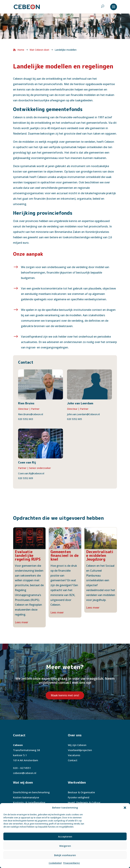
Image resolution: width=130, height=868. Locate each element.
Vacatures (74, 755)
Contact (73, 760)
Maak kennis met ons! (65, 695)
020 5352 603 (26, 419)
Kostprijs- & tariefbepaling (29, 802)
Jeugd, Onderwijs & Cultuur (84, 802)
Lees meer (21, 622)
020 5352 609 (26, 478)
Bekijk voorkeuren (65, 855)
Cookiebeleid (55, 863)
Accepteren (65, 836)
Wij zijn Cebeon (77, 745)
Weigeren (65, 846)
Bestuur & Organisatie (81, 792)
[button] (125, 808)
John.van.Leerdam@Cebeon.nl (83, 414)
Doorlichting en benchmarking (31, 792)
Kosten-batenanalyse (26, 797)
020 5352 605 (74, 419)
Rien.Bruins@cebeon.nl (31, 414)
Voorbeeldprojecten (80, 750)
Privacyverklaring (72, 863)
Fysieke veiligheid (79, 797)
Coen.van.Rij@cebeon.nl (31, 473)
